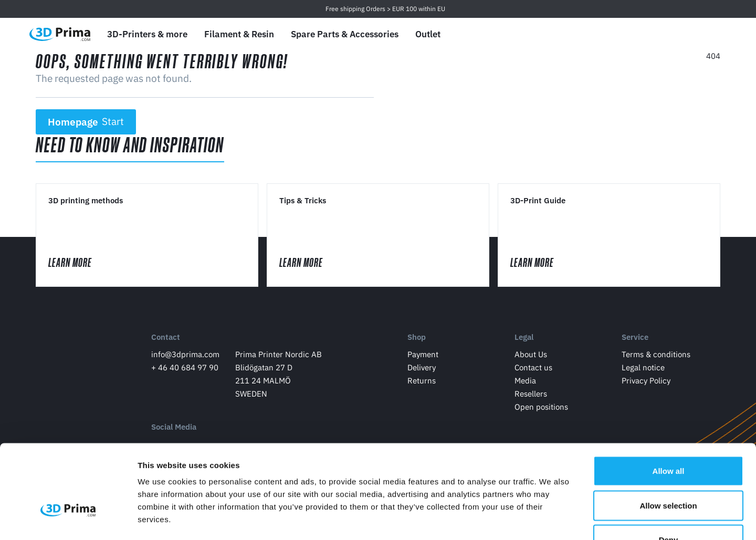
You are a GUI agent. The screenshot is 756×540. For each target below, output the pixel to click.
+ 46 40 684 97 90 (185, 368)
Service (635, 338)
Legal (524, 338)
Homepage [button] (86, 122)
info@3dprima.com (185, 355)
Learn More (80, 263)
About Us (531, 355)
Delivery (422, 368)
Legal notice (643, 368)
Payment (423, 355)
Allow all (669, 402)
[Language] (639, 34)
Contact (166, 338)
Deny (669, 471)
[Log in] (688, 34)
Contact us (533, 368)
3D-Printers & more (147, 34)
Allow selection (668, 437)
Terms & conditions (656, 355)
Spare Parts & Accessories (345, 34)
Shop (417, 338)
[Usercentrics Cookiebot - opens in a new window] (68, 520)
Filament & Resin (239, 34)
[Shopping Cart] (712, 34)
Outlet (428, 34)
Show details (551, 519)
